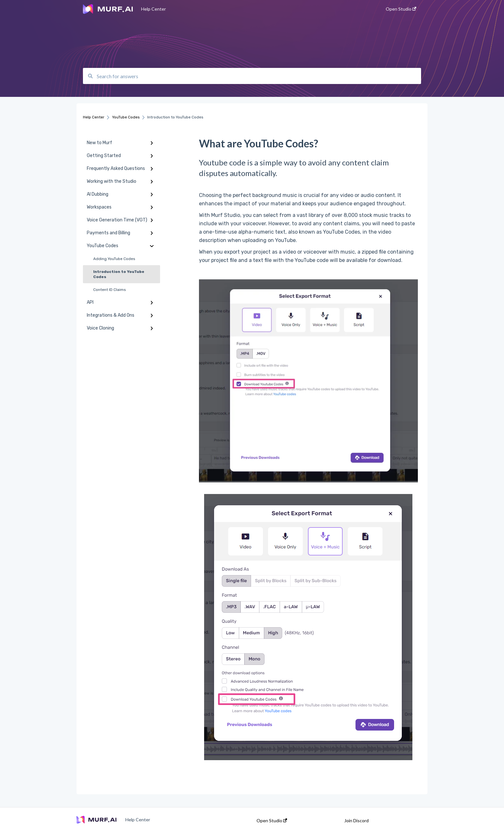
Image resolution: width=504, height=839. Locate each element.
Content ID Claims (110, 290)
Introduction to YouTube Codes (119, 274)
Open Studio (272, 821)
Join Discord (356, 821)
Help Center (153, 9)
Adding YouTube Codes (114, 259)
